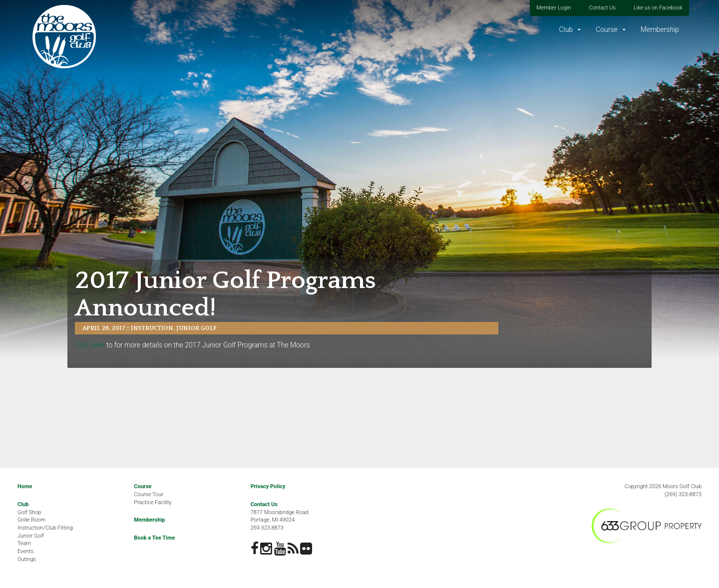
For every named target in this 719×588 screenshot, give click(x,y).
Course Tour (149, 494)
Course (607, 29)
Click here (90, 345)
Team (24, 543)
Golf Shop (29, 512)
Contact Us (602, 8)
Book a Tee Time (154, 538)
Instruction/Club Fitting (45, 528)
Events (25, 551)
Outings (27, 559)
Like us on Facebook (658, 8)
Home (25, 486)
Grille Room (31, 520)
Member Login (554, 8)
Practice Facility (153, 502)
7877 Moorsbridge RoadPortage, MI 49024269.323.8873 (280, 520)
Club (566, 29)
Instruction (152, 328)
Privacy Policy (268, 486)
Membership (660, 29)
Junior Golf (196, 328)
